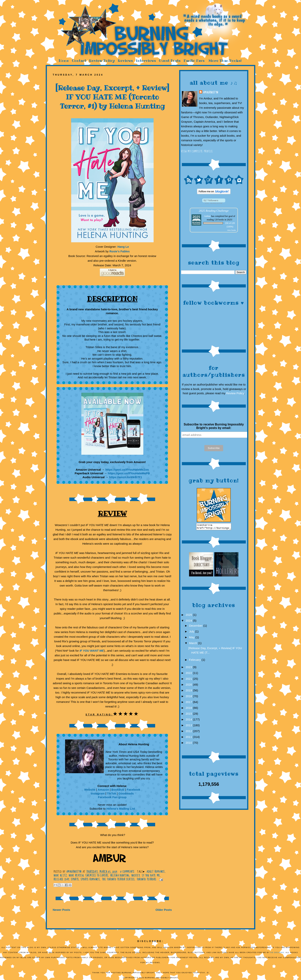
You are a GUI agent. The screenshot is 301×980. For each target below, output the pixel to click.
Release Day (61, 879)
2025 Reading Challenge (214, 211)
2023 (189, 668)
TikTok (111, 793)
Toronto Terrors (147, 879)
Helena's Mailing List (121, 809)
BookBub (118, 790)
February (195, 661)
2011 (189, 738)
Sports (75, 879)
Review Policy (102, 61)
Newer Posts (61, 910)
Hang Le (123, 247)
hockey (136, 876)
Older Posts (164, 910)
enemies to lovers (97, 876)
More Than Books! (225, 61)
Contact (79, 61)
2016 (189, 709)
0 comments (127, 872)
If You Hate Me (151, 876)
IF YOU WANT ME (92, 651)
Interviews (146, 61)
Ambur (207, 216)
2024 (189, 622)
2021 (189, 680)
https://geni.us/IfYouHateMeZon (127, 470)
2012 (189, 732)
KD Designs (277, 952)
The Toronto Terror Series (118, 879)
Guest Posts (170, 61)
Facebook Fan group (112, 797)
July (192, 633)
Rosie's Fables (120, 251)
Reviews (125, 61)
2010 (189, 744)
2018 (189, 697)
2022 (189, 674)
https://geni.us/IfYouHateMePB (129, 473)
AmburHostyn (211, 92)
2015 (189, 715)
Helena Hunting (120, 876)
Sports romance (90, 879)
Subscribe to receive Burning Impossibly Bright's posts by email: (214, 426)
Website (90, 790)
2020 (189, 686)
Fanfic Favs (194, 61)
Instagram (98, 793)
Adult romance (156, 872)
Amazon (103, 790)
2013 (189, 726)
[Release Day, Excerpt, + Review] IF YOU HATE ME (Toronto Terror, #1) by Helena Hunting (112, 97)
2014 (189, 721)
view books (232, 230)
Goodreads (126, 793)
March (193, 644)
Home (64, 61)
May (192, 638)
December (196, 627)
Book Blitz (60, 876)
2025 (189, 616)
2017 (189, 703)
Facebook (133, 790)
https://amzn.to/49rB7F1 (126, 477)
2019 (189, 691)
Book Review (76, 876)
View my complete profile (197, 151)
